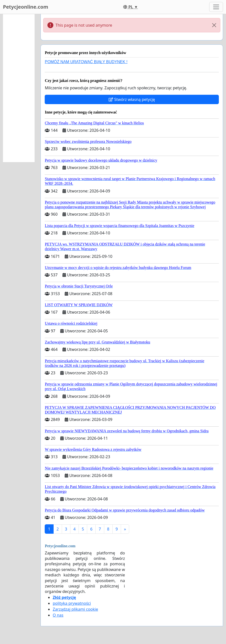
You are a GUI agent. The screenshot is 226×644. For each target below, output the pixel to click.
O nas (58, 615)
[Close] (214, 25)
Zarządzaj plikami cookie (75, 609)
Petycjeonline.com (26, 7)
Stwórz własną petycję (132, 99)
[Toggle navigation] (216, 7)
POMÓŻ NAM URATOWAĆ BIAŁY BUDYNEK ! (86, 62)
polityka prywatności (72, 603)
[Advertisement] (19, 88)
